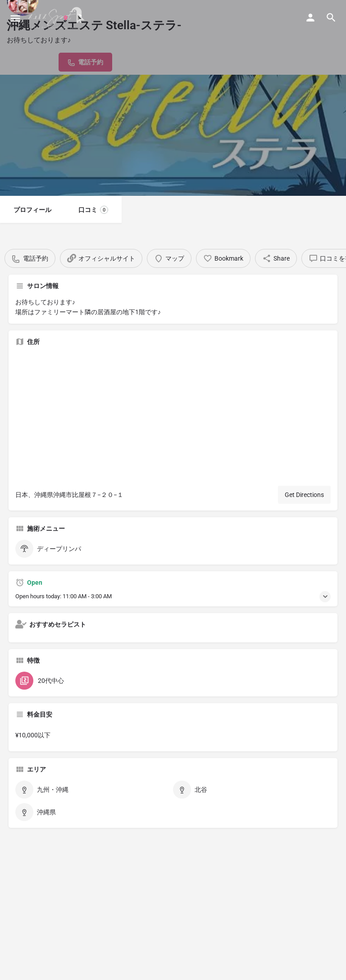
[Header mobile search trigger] (331, 18)
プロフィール (32, 210)
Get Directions (304, 495)
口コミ (93, 210)
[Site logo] (57, 18)
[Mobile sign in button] (310, 18)
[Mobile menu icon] (15, 18)
